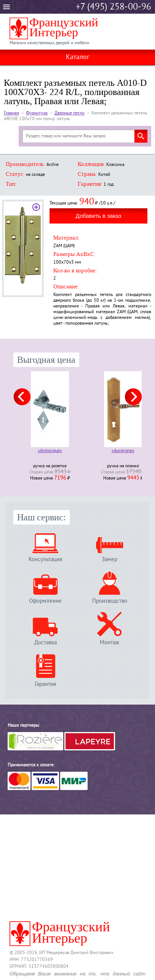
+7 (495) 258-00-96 (113, 7)
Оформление (45, 601)
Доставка (46, 643)
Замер (109, 559)
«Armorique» (50, 451)
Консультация (45, 559)
